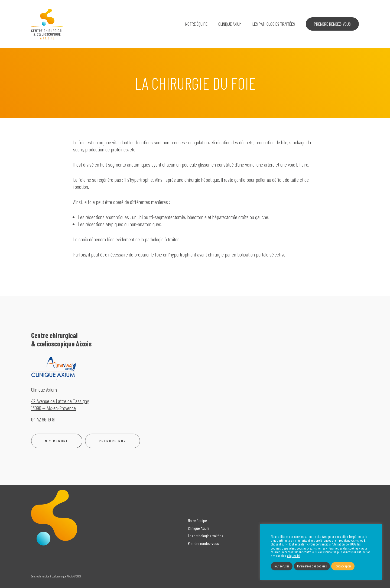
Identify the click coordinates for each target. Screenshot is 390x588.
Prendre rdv (113, 441)
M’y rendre (57, 441)
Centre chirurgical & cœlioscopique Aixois (47, 24)
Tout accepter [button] (343, 566)
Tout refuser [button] (282, 566)
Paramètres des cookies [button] (312, 566)
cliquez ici (294, 556)
